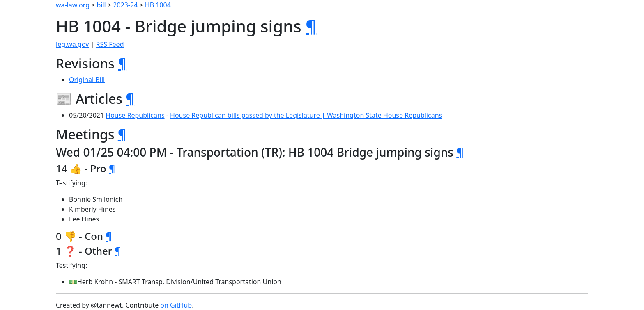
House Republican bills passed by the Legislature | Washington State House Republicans (306, 115)
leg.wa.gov (72, 44)
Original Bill (87, 80)
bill (101, 5)
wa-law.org (73, 5)
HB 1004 (158, 5)
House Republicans (135, 115)
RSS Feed (110, 44)
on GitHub (176, 305)
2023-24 (125, 5)
